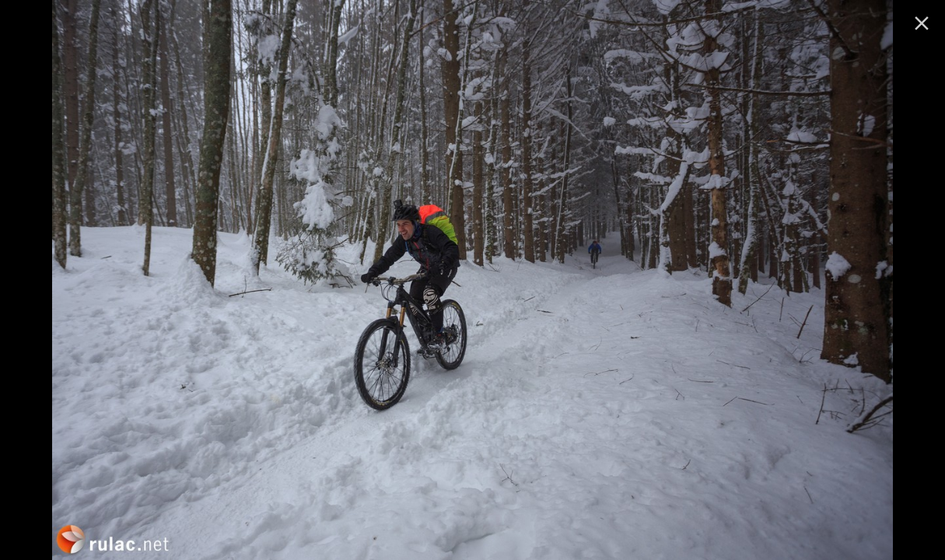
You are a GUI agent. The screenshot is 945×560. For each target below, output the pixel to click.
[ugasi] (922, 23)
